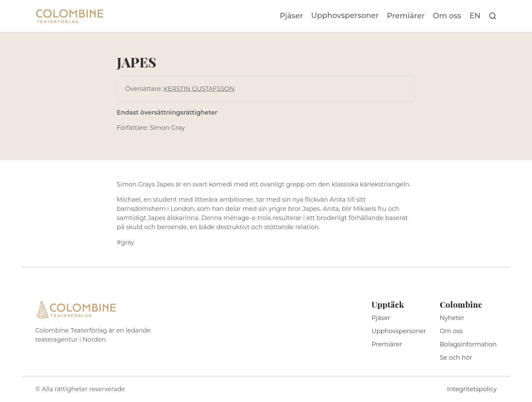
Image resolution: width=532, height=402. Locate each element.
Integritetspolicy (472, 389)
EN (475, 16)
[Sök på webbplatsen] (493, 16)
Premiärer (406, 16)
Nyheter (452, 318)
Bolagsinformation (468, 344)
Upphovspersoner (345, 15)
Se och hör (456, 358)
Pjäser (292, 16)
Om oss (447, 16)
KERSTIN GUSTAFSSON (199, 89)
